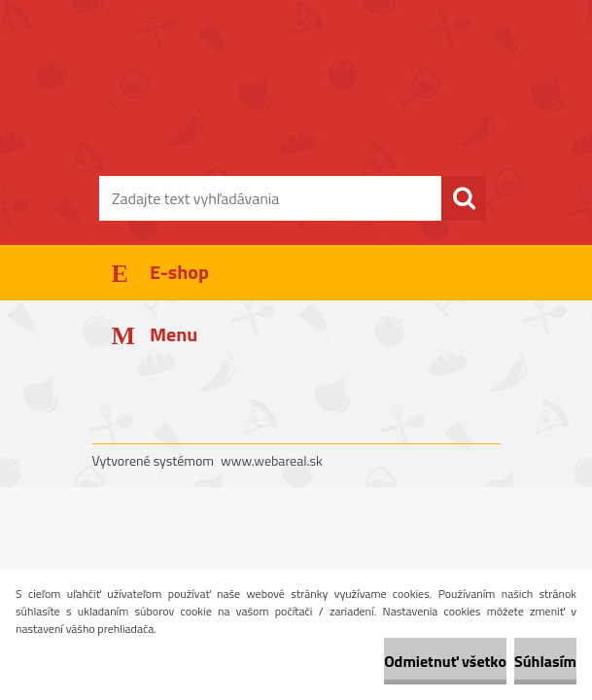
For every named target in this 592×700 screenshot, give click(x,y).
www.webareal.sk (272, 460)
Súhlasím (545, 661)
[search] (464, 198)
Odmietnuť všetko (445, 661)
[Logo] (284, 113)
